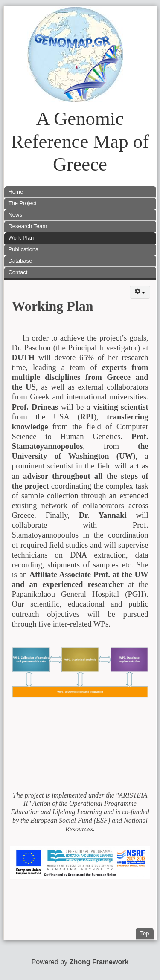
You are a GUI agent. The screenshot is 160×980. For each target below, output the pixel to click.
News (15, 215)
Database (20, 261)
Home (16, 192)
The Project (22, 203)
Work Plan (21, 238)
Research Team (28, 226)
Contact (18, 272)
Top (147, 932)
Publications (23, 249)
